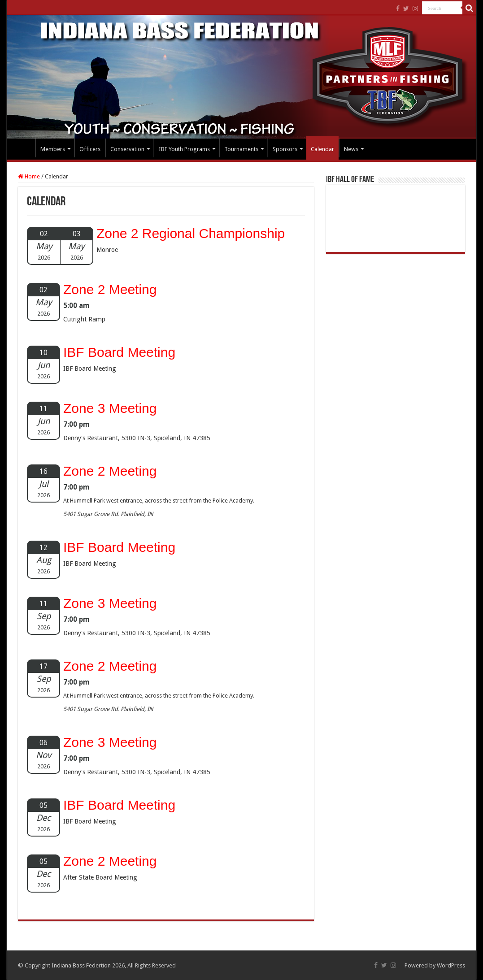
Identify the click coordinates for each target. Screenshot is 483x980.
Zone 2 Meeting (110, 289)
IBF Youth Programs (184, 149)
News (351, 149)
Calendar (322, 149)
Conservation (127, 149)
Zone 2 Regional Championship (191, 233)
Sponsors (285, 149)
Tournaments (241, 149)
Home (23, 148)
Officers (90, 149)
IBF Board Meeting (119, 352)
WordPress (451, 965)
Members (53, 149)
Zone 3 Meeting (110, 408)
